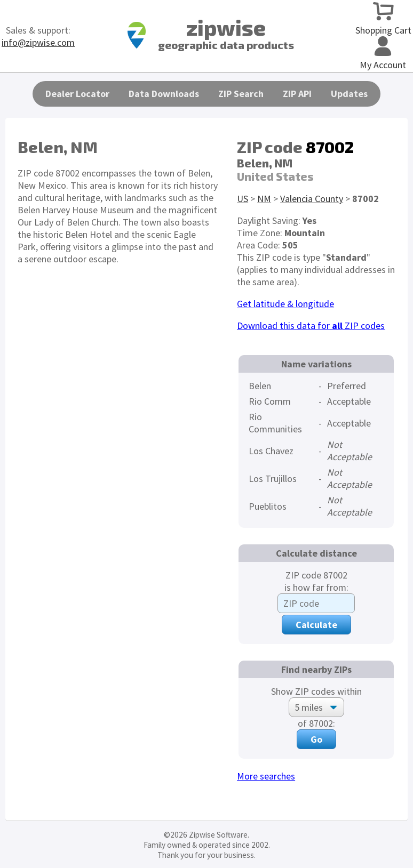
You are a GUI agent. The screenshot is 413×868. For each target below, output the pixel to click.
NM (264, 199)
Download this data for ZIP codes (311, 325)
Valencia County (312, 199)
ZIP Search (241, 94)
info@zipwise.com (38, 42)
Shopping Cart (383, 24)
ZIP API (297, 94)
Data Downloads (164, 94)
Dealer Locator (77, 94)
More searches (266, 776)
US (243, 199)
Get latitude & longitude (285, 304)
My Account (383, 59)
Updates (349, 94)
